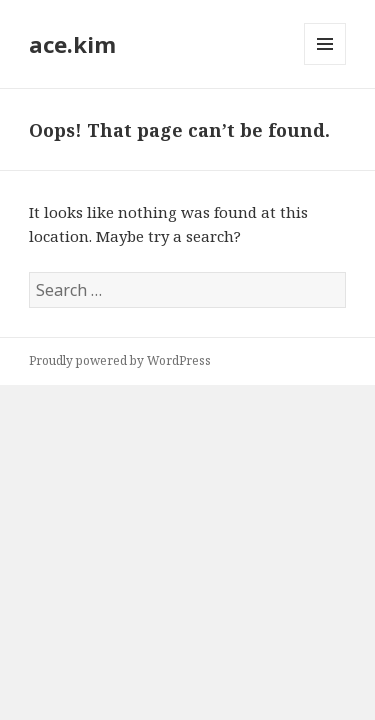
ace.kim (72, 44)
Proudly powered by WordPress (120, 360)
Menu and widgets (325, 64)
